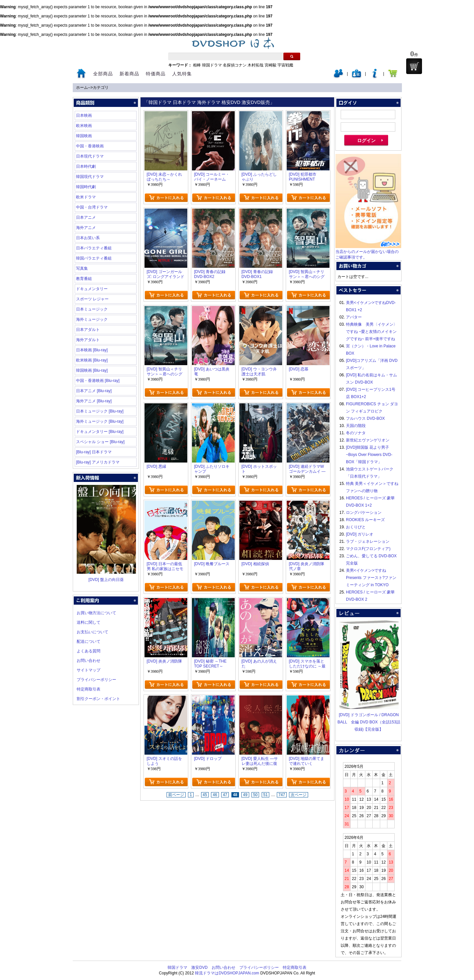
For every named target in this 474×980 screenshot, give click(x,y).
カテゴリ (101, 88)
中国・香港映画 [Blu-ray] (98, 381)
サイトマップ (89, 670)
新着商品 (129, 74)
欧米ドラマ (86, 197)
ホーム (82, 88)
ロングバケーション (364, 513)
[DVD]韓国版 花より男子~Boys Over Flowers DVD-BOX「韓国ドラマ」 (369, 455)
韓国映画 (84, 136)
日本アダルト (88, 330)
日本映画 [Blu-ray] (92, 350)
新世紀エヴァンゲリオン (368, 440)
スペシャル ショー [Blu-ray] (100, 442)
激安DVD (199, 967)
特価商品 (156, 74)
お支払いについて (92, 632)
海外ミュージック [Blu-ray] (100, 421)
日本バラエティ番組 (94, 248)
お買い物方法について (96, 613)
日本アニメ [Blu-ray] (94, 391)
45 (205, 795)
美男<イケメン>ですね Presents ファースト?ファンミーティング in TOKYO (371, 578)
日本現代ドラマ (90, 156)
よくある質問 (89, 651)
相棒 (197, 65)
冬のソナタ (356, 433)
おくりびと (356, 527)
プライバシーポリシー (96, 680)
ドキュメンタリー (92, 289)
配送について (89, 641)
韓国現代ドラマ (90, 177)
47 (225, 795)
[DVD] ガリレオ (360, 534)
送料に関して (89, 622)
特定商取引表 (89, 689)
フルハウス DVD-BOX (365, 418)
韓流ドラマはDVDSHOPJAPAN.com (227, 973)
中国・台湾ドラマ (92, 207)
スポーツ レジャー (92, 299)
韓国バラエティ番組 (94, 258)
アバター (354, 317)
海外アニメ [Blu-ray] (94, 401)
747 (282, 795)
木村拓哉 (255, 65)
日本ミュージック (92, 309)
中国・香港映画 (90, 146)
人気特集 (182, 74)
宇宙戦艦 (285, 65)
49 (245, 795)
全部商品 (103, 74)
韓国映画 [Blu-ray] (92, 370)
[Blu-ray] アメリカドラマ (98, 462)
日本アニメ (86, 217)
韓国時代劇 (86, 187)
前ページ (176, 795)
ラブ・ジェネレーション (368, 541)
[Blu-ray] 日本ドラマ (94, 452)
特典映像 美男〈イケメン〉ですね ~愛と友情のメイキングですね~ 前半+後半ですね (372, 332)
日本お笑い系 (88, 238)
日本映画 (84, 115)
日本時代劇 (86, 166)
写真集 (82, 268)
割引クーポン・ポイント (98, 699)
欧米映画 (84, 126)
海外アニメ (86, 228)
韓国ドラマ (212, 65)
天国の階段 (356, 426)
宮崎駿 (271, 65)
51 (265, 795)
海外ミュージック (92, 319)
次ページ (299, 795)
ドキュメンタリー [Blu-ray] (100, 432)
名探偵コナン (235, 65)
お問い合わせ (89, 661)
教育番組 (84, 279)
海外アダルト (88, 340)
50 (255, 795)
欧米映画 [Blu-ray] (92, 360)
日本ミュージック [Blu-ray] (100, 411)
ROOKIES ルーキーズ (365, 520)
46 (215, 795)
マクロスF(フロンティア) (368, 549)
